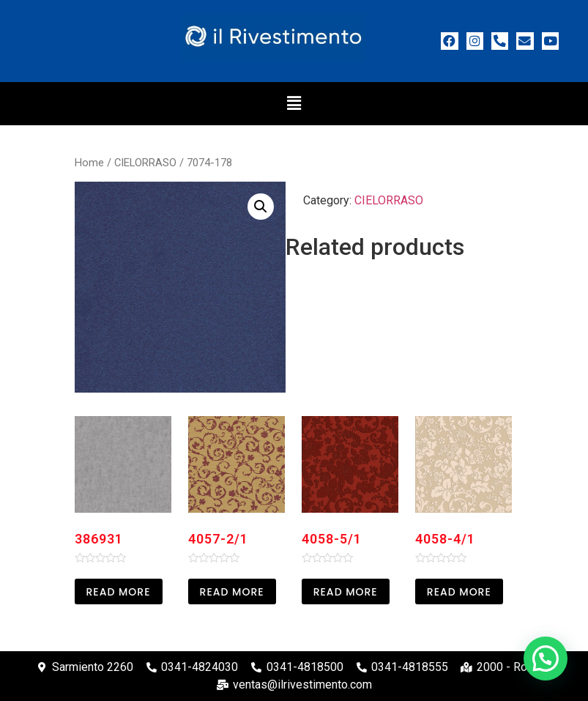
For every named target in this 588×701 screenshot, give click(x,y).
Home (89, 163)
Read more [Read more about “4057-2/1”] (232, 592)
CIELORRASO (145, 163)
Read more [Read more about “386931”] (119, 592)
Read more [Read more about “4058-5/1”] (346, 592)
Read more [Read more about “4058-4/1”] (459, 592)
